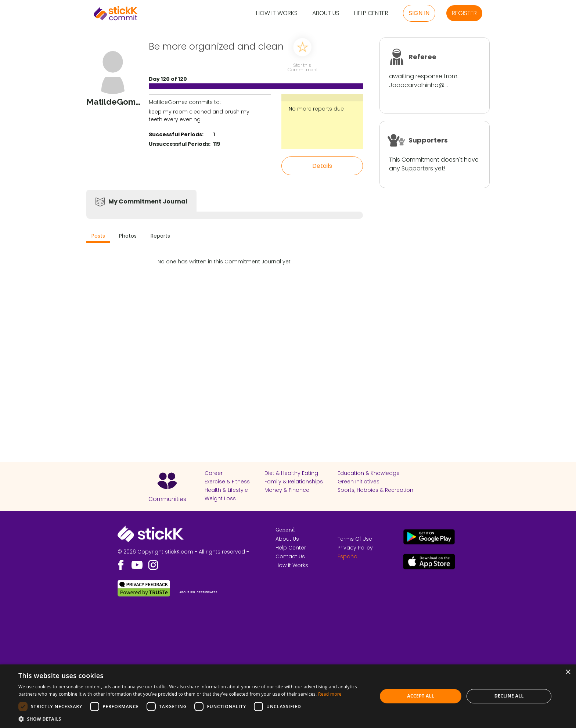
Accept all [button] (421, 696)
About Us (326, 13)
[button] (192, 719)
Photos (128, 236)
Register (464, 13)
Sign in (419, 13)
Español (348, 556)
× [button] (568, 672)
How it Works (277, 13)
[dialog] (288, 696)
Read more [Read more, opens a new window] (330, 694)
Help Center (371, 13)
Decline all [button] (509, 696)
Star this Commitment (302, 67)
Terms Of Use (355, 539)
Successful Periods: (176, 134)
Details (322, 166)
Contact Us (290, 556)
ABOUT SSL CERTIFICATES (198, 592)
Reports (160, 236)
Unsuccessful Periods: (180, 144)
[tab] (98, 237)
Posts (98, 236)
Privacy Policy (355, 548)
